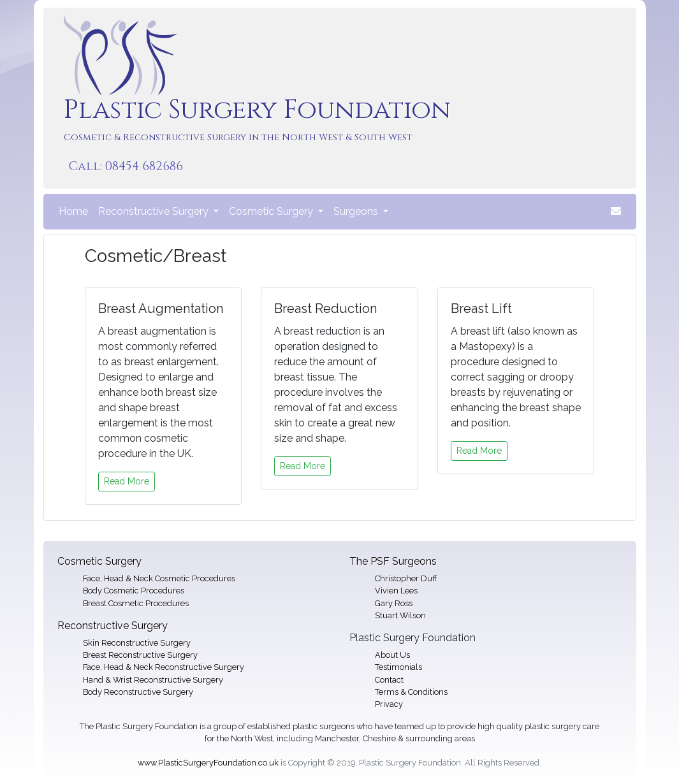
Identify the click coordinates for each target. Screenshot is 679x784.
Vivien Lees (396, 591)
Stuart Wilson (400, 615)
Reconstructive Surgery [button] (155, 211)
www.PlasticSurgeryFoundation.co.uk (208, 763)
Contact (389, 680)
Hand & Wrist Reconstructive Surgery (153, 680)
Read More (127, 481)
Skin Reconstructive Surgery (137, 643)
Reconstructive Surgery (113, 626)
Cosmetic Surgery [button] (272, 211)
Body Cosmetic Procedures (134, 591)
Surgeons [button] (357, 211)
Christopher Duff (406, 578)
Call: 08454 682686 (126, 166)
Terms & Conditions (411, 692)
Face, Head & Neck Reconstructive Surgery (164, 667)
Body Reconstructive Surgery (138, 692)
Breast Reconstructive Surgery (140, 655)
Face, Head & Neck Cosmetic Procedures (159, 578)
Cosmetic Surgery (99, 561)
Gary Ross (394, 603)
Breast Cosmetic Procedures (136, 603)
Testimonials (398, 667)
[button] (616, 212)
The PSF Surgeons (393, 561)
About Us (392, 655)
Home (76, 210)
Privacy (389, 704)
